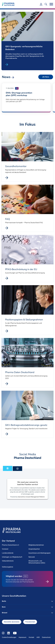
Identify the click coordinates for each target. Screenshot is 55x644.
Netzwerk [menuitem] (32, 557)
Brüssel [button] (5, 613)
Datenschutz (46, 637)
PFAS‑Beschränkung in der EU (21, 269)
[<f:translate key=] (46, 4)
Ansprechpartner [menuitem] (34, 549)
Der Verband (8, 541)
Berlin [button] (4, 601)
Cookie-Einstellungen (9, 637)
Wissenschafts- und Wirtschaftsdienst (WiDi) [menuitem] (37, 562)
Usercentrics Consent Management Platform (31, 497)
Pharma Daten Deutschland (20, 372)
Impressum (22, 637)
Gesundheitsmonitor (16, 166)
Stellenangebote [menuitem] (7, 567)
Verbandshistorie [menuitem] (8, 561)
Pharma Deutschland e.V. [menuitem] (11, 545)
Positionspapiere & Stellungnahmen (24, 319)
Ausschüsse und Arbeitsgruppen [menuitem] (40, 553)
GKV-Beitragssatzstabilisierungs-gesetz (26, 425)
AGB (38, 637)
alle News (46, 77)
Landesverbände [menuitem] (8, 553)
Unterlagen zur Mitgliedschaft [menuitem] (12, 557)
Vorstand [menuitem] (5, 549)
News (6, 77)
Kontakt (31, 637)
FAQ (7, 219)
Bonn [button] (4, 607)
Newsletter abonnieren (12, 622)
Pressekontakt (30, 622)
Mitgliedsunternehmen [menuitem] (36, 545)
